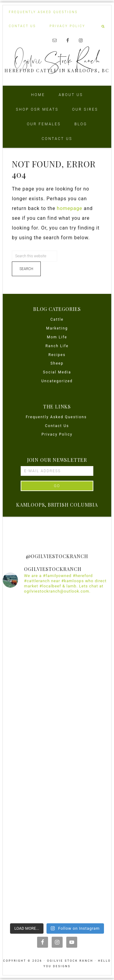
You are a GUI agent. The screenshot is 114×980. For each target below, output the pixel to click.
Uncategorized (57, 381)
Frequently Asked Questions (57, 417)
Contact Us (57, 426)
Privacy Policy (57, 434)
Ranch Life (57, 346)
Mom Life (57, 337)
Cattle (57, 319)
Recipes (57, 355)
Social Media (57, 372)
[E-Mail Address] (57, 471)
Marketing (57, 328)
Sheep (57, 363)
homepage (70, 208)
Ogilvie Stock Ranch (57, 60)
